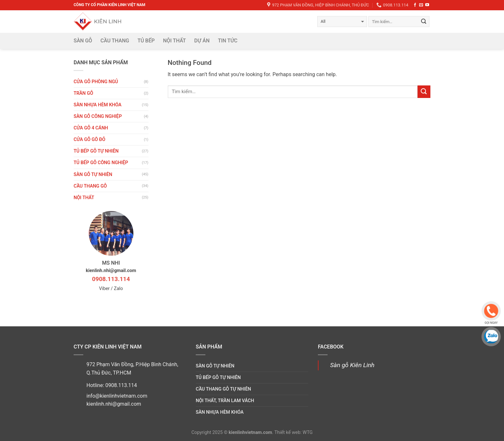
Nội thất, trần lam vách (225, 401)
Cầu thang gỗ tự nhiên (223, 389)
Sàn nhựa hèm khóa (98, 105)
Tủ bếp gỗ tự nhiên (96, 151)
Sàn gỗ (83, 41)
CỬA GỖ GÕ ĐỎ (90, 140)
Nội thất (174, 41)
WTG (308, 432)
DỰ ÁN (202, 41)
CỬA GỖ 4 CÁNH (91, 128)
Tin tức (228, 41)
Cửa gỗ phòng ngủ (96, 82)
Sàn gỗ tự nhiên (93, 175)
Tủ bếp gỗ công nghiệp (101, 163)
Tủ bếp (146, 41)
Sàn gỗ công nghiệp (98, 116)
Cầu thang (115, 41)
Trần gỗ (83, 93)
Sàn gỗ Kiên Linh (352, 365)
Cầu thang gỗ (90, 186)
